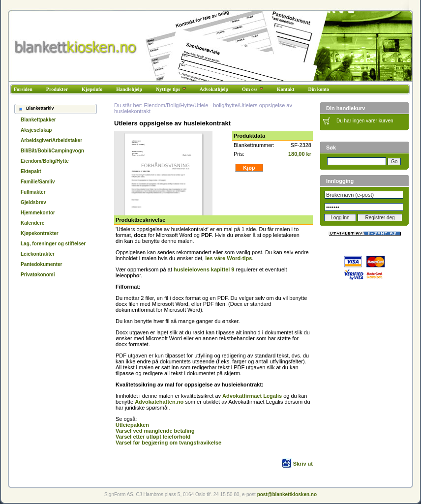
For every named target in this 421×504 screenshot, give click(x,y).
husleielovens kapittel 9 (204, 269)
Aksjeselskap (36, 130)
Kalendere (32, 223)
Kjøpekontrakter (40, 233)
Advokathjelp (214, 89)
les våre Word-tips (228, 258)
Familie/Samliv (38, 182)
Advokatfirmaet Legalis (252, 396)
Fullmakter (33, 192)
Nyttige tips (171, 89)
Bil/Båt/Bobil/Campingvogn (52, 151)
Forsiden (23, 89)
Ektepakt (31, 171)
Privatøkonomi (38, 275)
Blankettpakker (38, 120)
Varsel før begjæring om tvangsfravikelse (168, 443)
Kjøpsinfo (92, 89)
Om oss (253, 89)
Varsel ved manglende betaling (155, 431)
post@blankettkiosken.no (287, 494)
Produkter (57, 89)
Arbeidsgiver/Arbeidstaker (51, 140)
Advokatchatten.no (159, 402)
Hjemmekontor (38, 213)
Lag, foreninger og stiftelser (53, 244)
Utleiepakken (132, 425)
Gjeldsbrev (33, 202)
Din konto (319, 89)
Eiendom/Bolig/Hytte (45, 161)
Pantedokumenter (41, 264)
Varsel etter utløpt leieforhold (153, 437)
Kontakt (286, 89)
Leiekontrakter (38, 254)
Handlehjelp (129, 89)
